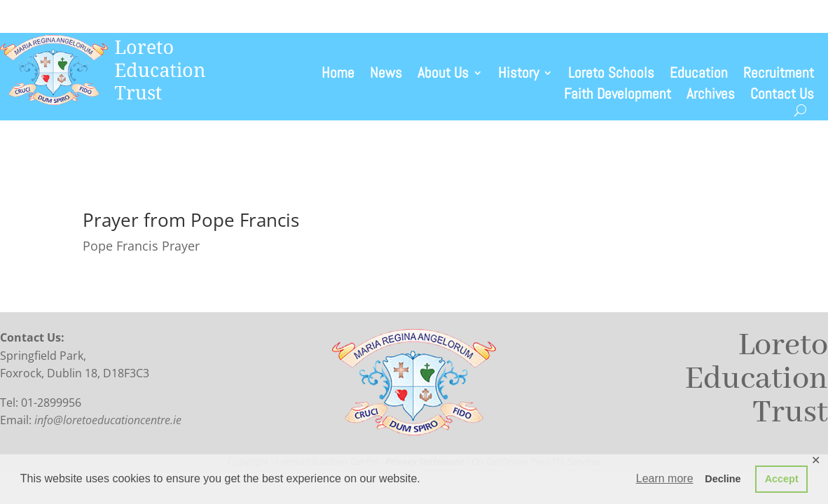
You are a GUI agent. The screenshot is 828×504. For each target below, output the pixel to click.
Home (338, 75)
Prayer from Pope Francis (191, 220)
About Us (443, 75)
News (386, 75)
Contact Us (782, 96)
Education (699, 75)
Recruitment (779, 75)
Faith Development (617, 96)
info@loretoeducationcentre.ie (108, 420)
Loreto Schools (611, 75)
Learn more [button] (665, 478)
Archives (711, 96)
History (518, 75)
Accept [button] (782, 479)
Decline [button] (723, 479)
